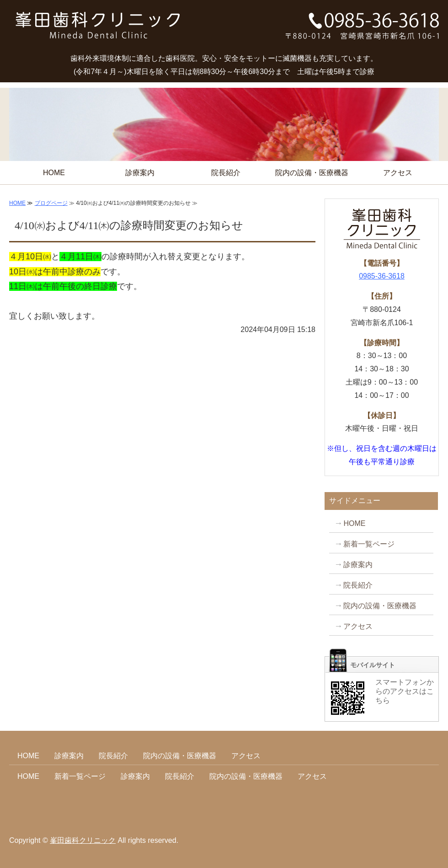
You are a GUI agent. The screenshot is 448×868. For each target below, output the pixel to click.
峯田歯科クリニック (83, 840)
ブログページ (51, 203)
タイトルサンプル (98, 29)
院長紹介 (226, 173)
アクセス (398, 173)
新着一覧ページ (369, 544)
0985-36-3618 (382, 276)
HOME (54, 173)
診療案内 (140, 173)
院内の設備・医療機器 (312, 173)
